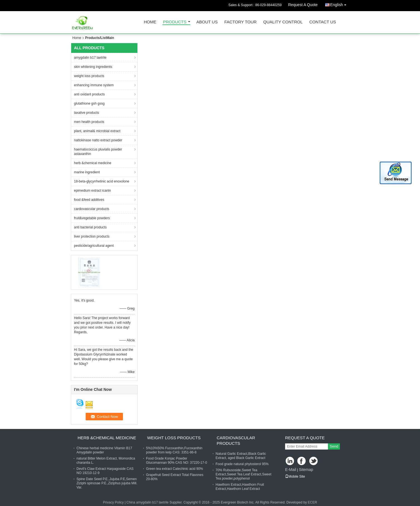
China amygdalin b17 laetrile (148, 502)
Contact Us (323, 22)
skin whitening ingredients (93, 67)
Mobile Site (295, 477)
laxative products (87, 113)
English (340, 4)
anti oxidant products (89, 94)
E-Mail (291, 470)
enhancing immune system (94, 85)
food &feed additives (89, 200)
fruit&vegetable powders (92, 218)
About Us (207, 22)
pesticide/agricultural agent (94, 246)
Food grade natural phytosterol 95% (242, 464)
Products (175, 22)
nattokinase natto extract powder (98, 140)
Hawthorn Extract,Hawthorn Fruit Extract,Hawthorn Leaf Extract (240, 487)
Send (334, 446)
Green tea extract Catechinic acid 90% (175, 469)
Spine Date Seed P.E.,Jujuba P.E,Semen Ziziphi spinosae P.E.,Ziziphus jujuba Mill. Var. (107, 483)
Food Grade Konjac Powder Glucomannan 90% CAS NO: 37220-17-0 (176, 461)
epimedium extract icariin (92, 191)
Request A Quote (303, 5)
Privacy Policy (113, 502)
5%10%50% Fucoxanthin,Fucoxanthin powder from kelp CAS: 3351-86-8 (174, 450)
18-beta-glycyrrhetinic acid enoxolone (102, 181)
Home (150, 22)
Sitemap (306, 470)
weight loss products (89, 76)
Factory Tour (240, 22)
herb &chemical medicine (93, 163)
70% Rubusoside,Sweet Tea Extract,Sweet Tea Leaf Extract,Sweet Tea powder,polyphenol (244, 474)
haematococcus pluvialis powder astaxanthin (98, 152)
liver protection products (92, 236)
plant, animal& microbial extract (97, 131)
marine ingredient (87, 172)
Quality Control (283, 22)
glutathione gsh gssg (89, 103)
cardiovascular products (92, 209)
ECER (312, 502)
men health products (89, 122)
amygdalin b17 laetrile (90, 58)
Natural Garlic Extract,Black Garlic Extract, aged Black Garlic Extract (241, 456)
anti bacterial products (90, 227)
